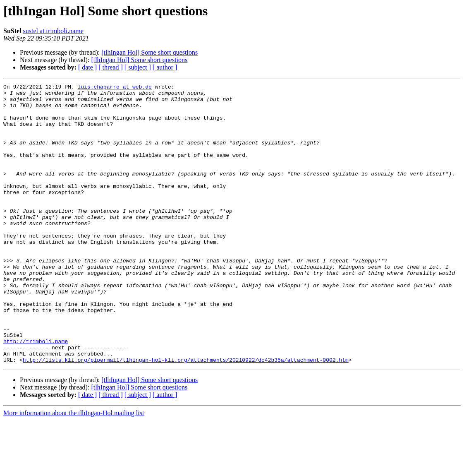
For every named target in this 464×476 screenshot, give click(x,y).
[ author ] (165, 67)
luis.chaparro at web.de (114, 88)
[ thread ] (111, 67)
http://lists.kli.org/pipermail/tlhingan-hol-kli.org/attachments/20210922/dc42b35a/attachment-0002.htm (186, 416)
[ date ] (87, 67)
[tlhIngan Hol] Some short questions (149, 52)
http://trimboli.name (36, 393)
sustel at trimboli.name (53, 31)
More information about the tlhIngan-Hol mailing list (74, 469)
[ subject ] (138, 67)
